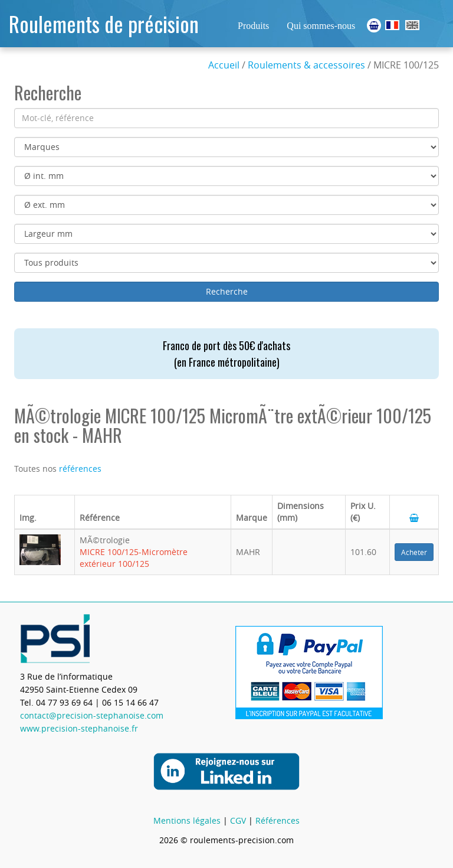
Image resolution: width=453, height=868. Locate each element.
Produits (253, 26)
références (80, 469)
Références (278, 820)
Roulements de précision (104, 23)
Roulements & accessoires (306, 65)
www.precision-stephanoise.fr (79, 728)
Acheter (414, 552)
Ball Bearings (412, 25)
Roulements (392, 25)
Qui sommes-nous (321, 26)
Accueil (224, 65)
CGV (238, 820)
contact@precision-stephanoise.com (92, 715)
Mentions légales (187, 820)
